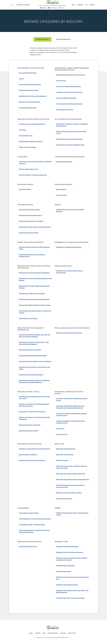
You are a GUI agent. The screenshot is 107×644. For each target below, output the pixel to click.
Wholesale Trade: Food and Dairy (66, 566)
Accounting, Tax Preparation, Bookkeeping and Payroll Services (72, 399)
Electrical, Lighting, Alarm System (29, 169)
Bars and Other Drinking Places (28, 73)
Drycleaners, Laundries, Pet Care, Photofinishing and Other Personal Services (34, 405)
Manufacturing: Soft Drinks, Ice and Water (31, 221)
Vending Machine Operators (64, 498)
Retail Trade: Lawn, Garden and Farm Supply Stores (71, 474)
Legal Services (60, 428)
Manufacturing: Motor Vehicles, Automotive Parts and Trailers (34, 368)
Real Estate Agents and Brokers (28, 455)
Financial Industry (61, 189)
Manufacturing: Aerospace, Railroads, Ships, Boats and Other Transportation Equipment (35, 336)
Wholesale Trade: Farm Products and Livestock (70, 552)
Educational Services (25, 189)
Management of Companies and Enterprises (69, 247)
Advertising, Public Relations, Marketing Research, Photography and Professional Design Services (70, 407)
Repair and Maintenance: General (28, 431)
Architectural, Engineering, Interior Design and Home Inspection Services (71, 414)
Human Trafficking (53, 633)
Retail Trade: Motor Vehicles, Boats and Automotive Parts (73, 479)
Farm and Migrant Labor (26, 136)
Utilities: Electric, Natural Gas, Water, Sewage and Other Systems (72, 514)
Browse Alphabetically (64, 39)
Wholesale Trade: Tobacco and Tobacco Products (70, 598)
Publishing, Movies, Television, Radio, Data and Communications (69, 272)
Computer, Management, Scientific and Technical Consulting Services (70, 422)
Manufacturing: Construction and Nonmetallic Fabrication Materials (35, 279)
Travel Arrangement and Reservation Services (69, 104)
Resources (80, 5)
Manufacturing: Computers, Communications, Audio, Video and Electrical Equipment (34, 343)
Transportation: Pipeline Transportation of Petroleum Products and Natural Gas (34, 531)
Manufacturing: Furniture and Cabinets (30, 350)
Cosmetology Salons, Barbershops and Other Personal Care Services (34, 397)
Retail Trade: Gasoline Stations (65, 455)
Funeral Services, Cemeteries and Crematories (32, 412)
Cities (44, 633)
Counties (38, 633)
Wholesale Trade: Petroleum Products (67, 585)
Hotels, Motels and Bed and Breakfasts (30, 84)
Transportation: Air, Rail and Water (29, 513)
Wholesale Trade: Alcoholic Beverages (67, 546)
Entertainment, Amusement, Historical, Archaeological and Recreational (72, 125)
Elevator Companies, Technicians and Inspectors (33, 175)
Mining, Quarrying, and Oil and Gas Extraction (69, 333)
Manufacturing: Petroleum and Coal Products (32, 293)
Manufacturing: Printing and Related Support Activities (35, 305)
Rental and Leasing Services (64, 162)
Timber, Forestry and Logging (27, 147)
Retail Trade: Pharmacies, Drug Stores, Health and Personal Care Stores (70, 486)
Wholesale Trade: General (64, 571)
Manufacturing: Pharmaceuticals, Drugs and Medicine (34, 299)
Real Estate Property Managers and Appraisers (32, 460)
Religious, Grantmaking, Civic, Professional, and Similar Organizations (35, 418)
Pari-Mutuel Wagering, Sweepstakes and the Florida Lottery (71, 132)
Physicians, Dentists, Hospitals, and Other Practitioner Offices (34, 248)
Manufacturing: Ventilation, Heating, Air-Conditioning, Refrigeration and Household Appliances (34, 381)
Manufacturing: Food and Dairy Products (30, 215)
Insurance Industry (62, 195)
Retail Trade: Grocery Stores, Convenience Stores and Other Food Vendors (72, 467)
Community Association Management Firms (69, 86)
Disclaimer (63, 633)
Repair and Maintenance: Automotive (30, 425)
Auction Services (61, 81)
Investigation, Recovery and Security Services (69, 92)
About (73, 5)
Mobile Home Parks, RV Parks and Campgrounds (33, 96)
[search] (12, 5)
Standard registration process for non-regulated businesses (70, 210)
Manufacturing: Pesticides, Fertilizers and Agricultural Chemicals (34, 287)
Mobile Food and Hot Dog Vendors (29, 90)
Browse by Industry (42, 39)
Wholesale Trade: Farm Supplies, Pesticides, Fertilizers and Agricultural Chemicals (72, 559)
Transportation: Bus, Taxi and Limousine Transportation (35, 519)
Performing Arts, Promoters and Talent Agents (70, 139)
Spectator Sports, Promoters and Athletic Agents (70, 145)
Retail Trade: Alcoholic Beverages (66, 449)
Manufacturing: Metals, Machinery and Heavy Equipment (35, 361)
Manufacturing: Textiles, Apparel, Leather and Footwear (35, 227)
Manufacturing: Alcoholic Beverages (29, 209)
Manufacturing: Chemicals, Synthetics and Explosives (34, 273)
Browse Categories (23, 5)
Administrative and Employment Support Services (71, 75)
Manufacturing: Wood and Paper (28, 318)
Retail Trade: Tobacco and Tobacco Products (69, 493)
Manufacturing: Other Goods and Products (31, 375)
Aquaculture (23, 130)
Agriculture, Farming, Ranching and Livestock (32, 124)
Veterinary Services (62, 434)
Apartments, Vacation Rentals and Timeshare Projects (35, 449)
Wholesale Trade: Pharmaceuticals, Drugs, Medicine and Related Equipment (72, 591)
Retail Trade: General (62, 460)
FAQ (86, 5)
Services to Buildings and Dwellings (66, 98)
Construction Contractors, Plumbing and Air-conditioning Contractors (35, 162)
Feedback (92, 5)
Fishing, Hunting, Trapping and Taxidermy (31, 141)
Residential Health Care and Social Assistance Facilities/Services (32, 255)
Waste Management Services (65, 110)
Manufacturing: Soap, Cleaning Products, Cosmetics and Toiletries (35, 312)
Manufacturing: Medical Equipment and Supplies (33, 356)
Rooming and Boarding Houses (28, 108)
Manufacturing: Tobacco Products (29, 233)
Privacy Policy (72, 633)
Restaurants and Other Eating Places (30, 102)
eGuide (31, 633)
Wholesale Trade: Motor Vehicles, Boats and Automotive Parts (72, 578)
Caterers (21, 79)
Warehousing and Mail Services (28, 546)
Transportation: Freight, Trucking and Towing (32, 525)
